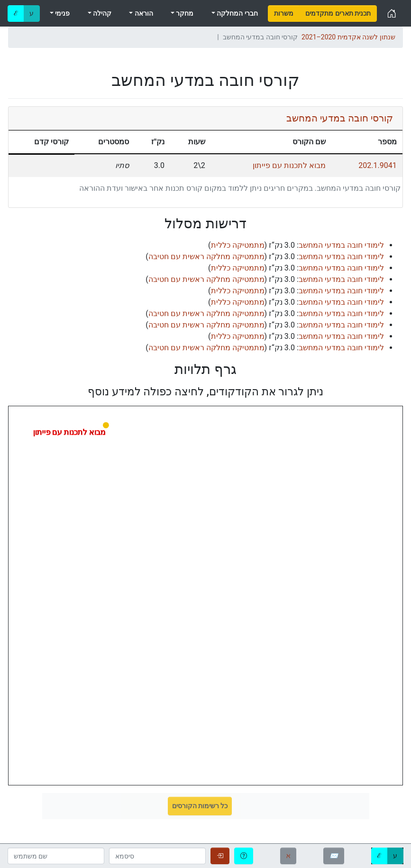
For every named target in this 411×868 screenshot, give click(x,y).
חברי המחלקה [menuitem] (237, 13)
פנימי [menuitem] (62, 13)
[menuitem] (284, 14)
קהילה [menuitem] (101, 13)
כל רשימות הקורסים (200, 806)
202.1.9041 (377, 165)
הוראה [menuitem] (143, 13)
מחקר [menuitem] (184, 13)
